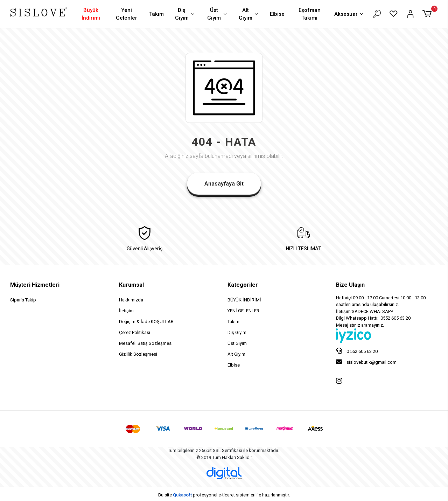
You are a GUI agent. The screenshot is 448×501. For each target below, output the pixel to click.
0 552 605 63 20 (357, 351)
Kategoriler (243, 285)
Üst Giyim (218, 14)
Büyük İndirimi (91, 14)
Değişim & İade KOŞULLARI (147, 322)
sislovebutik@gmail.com (366, 362)
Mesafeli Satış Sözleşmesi (146, 343)
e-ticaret (227, 495)
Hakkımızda (131, 300)
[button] (428, 14)
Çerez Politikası (135, 332)
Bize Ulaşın (350, 285)
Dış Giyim (185, 14)
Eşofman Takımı (310, 14)
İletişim (126, 311)
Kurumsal (131, 285)
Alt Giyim (249, 14)
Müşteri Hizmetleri (35, 285)
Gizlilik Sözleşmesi (138, 354)
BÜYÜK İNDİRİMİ (244, 300)
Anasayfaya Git (224, 184)
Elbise (277, 14)
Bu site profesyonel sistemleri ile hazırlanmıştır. (224, 495)
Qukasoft (182, 495)
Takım (156, 14)
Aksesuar (349, 15)
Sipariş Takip (23, 300)
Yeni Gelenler (127, 14)
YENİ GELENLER (243, 311)
